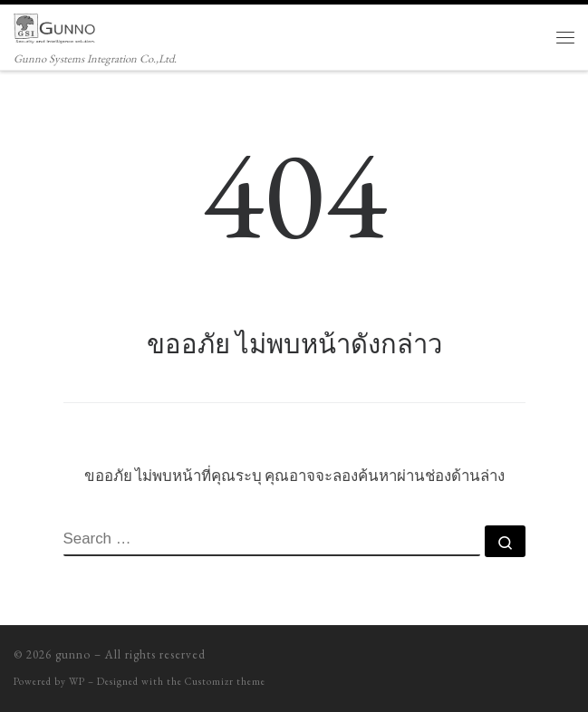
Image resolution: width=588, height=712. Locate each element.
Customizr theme (225, 681)
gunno (73, 654)
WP (77, 681)
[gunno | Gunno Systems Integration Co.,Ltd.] (54, 26)
